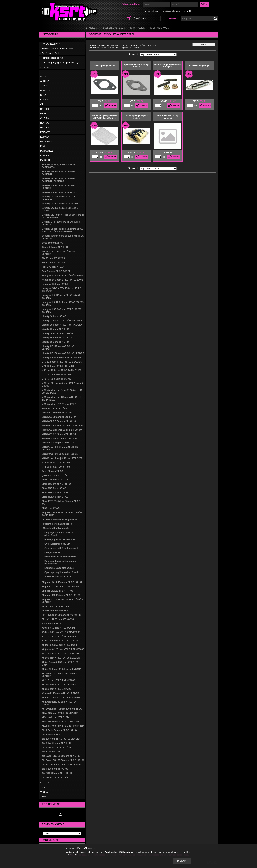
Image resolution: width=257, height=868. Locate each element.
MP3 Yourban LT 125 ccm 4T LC (59, 404)
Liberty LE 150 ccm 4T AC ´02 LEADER (63, 353)
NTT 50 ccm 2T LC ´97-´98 (56, 467)
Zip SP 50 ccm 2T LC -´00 (55, 777)
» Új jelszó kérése (171, 11)
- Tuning (44, 67)
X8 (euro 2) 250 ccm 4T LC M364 (59, 645)
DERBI (44, 114)
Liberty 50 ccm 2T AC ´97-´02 (57, 333)
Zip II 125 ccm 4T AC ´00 (55, 769)
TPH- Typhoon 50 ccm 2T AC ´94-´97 (61, 615)
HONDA (44, 123)
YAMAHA (45, 797)
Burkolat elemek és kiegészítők (60, 519)
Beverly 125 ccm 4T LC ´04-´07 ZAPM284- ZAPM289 (58, 180)
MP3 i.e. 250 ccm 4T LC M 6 (57, 375)
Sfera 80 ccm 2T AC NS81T (56, 493)
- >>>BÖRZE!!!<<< (50, 44)
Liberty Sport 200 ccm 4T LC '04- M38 (62, 357)
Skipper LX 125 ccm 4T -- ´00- (58, 591)
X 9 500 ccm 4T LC (52, 623)
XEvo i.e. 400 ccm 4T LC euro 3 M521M (63, 726)
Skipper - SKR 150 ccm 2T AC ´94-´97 (62, 582)
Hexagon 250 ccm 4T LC (55, 284)
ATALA (44, 86)
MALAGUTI (46, 141)
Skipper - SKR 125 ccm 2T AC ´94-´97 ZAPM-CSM (134, 45)
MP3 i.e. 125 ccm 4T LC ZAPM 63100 (61, 370)
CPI (42, 104)
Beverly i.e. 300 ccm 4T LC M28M (60, 204)
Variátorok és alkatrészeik (59, 576)
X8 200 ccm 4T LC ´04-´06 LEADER (61, 658)
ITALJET (45, 127)
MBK (43, 146)
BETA (43, 95)
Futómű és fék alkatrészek (57, 524)
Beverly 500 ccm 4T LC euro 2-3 (59, 192)
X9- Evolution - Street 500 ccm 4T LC (62, 709)
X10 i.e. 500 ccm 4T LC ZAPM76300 (61, 632)
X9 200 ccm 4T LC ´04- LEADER (59, 685)
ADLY (43, 76)
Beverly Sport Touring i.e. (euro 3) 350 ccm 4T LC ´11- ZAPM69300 (62, 230)
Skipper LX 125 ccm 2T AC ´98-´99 (60, 586)
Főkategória (95, 45)
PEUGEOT (46, 155)
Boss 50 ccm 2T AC (52, 243)
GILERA (44, 118)
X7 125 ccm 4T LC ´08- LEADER (59, 636)
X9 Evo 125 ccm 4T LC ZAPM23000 (61, 697)
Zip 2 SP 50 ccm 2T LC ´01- (56, 747)
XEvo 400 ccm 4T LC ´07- (55, 717)
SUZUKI (44, 783)
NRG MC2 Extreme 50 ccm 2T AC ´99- (62, 426)
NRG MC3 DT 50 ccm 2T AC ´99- (59, 438)
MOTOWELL (47, 151)
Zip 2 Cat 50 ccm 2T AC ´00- (57, 743)
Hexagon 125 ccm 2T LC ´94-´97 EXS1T (63, 275)
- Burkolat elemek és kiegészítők (57, 49)
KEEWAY (45, 132)
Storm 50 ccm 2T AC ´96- (55, 606)
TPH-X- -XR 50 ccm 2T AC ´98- (58, 619)
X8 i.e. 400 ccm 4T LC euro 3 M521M (61, 669)
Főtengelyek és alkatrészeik (60, 540)
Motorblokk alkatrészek (56, 528)
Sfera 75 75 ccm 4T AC (54, 488)
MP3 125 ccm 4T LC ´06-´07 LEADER (62, 362)
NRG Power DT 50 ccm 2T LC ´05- (60, 454)
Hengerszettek (52, 552)
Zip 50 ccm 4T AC (51, 752)
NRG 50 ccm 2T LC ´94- (54, 408)
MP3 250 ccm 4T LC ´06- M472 (58, 366)
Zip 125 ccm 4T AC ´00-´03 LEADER (61, 739)
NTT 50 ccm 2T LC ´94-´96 (56, 462)
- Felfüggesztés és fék (51, 58)
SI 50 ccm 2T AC (51, 508)
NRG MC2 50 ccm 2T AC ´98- (57, 413)
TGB (43, 787)
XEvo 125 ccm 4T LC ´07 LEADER (60, 713)
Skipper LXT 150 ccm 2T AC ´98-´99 (61, 595)
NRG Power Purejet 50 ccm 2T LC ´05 (62, 458)
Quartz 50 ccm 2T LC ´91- (55, 475)
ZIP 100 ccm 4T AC (52, 734)
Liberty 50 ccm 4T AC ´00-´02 (57, 338)
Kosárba (112, 105)
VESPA (44, 792)
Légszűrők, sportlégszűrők (59, 568)
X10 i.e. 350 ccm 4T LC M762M (58, 628)
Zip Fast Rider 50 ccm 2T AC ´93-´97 (61, 764)
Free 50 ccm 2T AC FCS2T (56, 271)
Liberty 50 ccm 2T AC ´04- (56, 329)
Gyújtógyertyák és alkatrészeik (61, 548)
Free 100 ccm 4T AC (53, 267)
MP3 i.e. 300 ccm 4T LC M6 (56, 379)
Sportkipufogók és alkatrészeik (61, 572)
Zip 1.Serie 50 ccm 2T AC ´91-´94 (59, 730)
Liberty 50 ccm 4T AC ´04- (56, 342)
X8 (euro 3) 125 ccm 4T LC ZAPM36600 (63, 649)
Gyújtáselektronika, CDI (57, 544)
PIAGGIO (45, 160)
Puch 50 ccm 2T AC (52, 471)
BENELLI (45, 90)
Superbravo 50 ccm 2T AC (56, 611)
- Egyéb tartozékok (50, 53)
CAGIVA (44, 100)
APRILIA (45, 81)
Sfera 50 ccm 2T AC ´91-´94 (56, 484)
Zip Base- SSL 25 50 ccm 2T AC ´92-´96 (63, 760)
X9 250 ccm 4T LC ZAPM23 (56, 689)
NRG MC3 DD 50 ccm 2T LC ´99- (59, 434)
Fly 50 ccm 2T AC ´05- (54, 258)
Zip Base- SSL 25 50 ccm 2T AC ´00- (61, 756)
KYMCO (44, 137)
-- (41, 72)
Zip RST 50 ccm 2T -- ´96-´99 (57, 773)
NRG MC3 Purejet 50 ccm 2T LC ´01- (61, 443)
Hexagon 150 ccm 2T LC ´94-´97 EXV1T (63, 280)
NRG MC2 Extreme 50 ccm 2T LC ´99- (62, 430)
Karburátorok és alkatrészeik (60, 557)
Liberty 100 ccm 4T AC (54, 316)
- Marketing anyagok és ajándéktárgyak (60, 62)
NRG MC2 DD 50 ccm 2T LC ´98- (59, 421)
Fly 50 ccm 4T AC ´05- (54, 263)
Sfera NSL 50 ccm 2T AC (55, 497)
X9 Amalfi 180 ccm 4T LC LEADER (60, 693)
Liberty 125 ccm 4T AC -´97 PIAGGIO (62, 320)
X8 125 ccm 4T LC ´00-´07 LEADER (61, 654)
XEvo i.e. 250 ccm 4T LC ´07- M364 (61, 722)
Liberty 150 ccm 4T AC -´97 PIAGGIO (62, 325)
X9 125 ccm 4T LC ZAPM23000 (58, 680)
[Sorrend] (158, 54)
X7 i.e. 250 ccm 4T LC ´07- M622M (60, 641)
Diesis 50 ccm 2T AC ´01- (55, 247)
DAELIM (44, 109)
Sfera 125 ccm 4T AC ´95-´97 (57, 480)
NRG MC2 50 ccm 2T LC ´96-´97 (59, 417)
